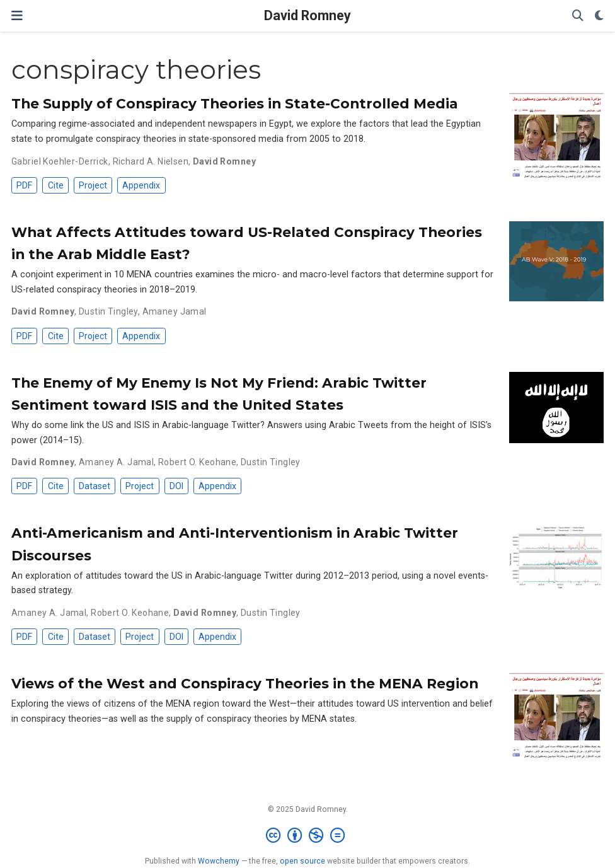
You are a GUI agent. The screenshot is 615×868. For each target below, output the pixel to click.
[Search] (578, 16)
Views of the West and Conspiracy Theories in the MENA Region (245, 683)
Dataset (95, 486)
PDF (24, 185)
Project (93, 185)
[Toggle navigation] (17, 15)
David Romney (307, 15)
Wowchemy (219, 861)
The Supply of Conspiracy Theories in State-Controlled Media (235, 103)
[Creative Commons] (308, 836)
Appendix (141, 185)
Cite (56, 185)
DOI (176, 486)
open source (302, 861)
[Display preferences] (599, 16)
